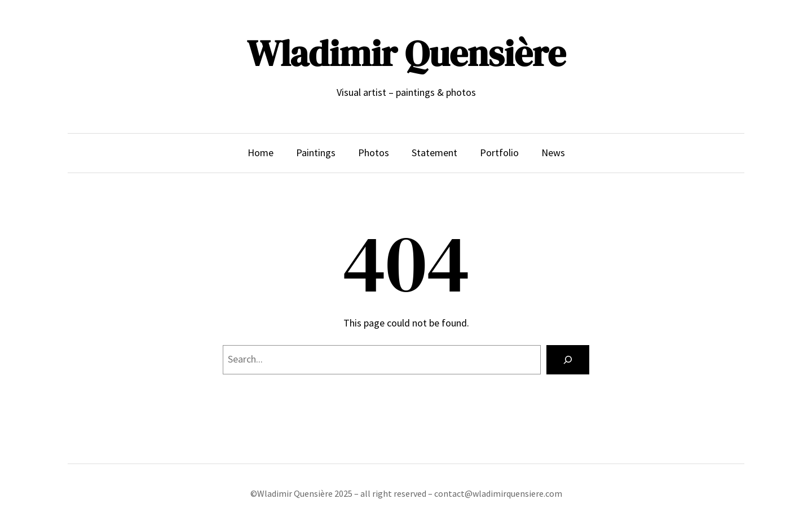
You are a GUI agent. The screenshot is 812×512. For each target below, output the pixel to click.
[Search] (568, 360)
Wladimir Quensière (406, 53)
